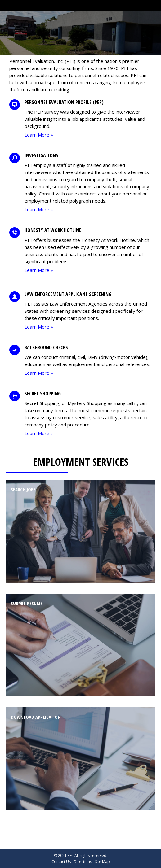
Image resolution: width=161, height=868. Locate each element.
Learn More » (39, 135)
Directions (83, 862)
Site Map (102, 862)
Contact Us (61, 862)
